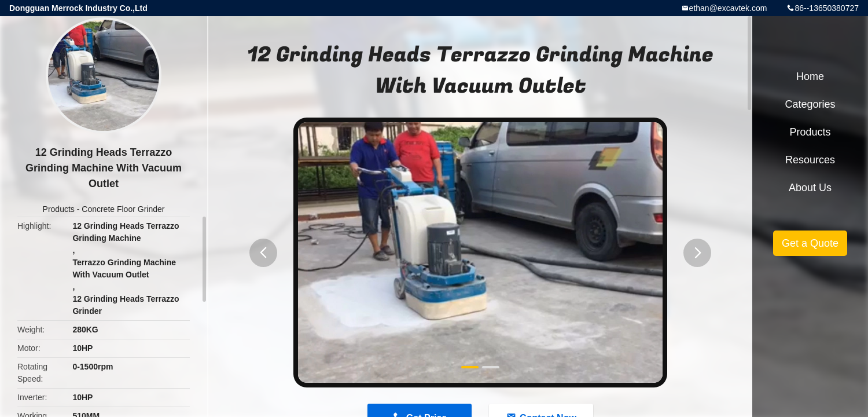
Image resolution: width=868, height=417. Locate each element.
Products (59, 209)
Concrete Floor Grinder (123, 209)
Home (810, 76)
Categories (810, 104)
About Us (810, 188)
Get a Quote (810, 243)
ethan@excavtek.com (728, 8)
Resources (810, 160)
